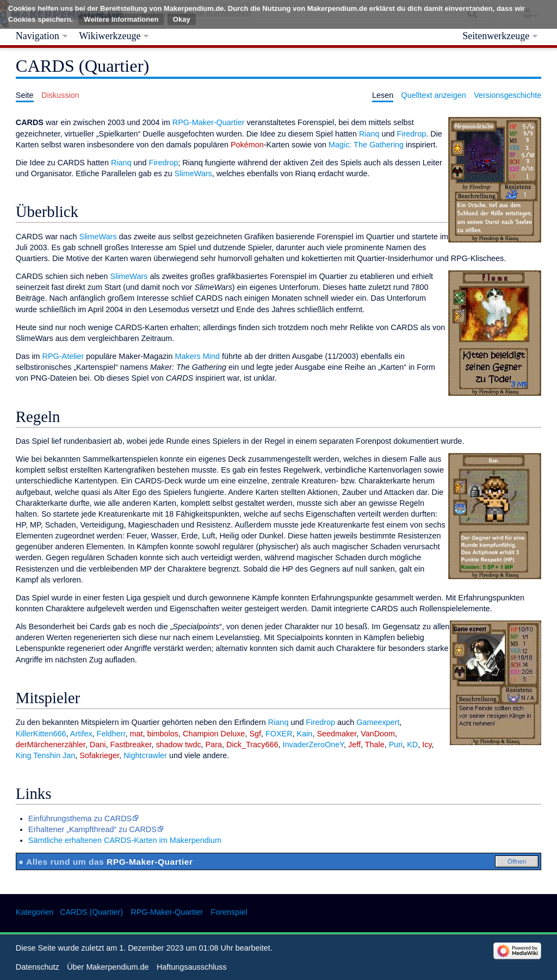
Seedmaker (336, 734)
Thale (375, 745)
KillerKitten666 (41, 734)
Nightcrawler (145, 755)
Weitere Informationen (121, 19)
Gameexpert (378, 722)
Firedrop (412, 134)
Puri (396, 745)
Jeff (354, 745)
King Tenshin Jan (45, 755)
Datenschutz (38, 967)
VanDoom (378, 734)
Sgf (255, 734)
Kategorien (35, 912)
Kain (305, 734)
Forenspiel (229, 912)
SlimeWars (193, 173)
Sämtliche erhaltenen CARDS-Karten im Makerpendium (125, 840)
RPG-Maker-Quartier (209, 122)
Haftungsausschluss (192, 967)
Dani (98, 745)
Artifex (81, 734)
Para (214, 745)
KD (412, 745)
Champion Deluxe (214, 734)
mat (136, 734)
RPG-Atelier (63, 356)
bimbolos (163, 734)
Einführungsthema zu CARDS (80, 818)
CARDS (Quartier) (91, 912)
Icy (427, 745)
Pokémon (247, 145)
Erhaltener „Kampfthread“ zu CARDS (92, 829)
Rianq (369, 134)
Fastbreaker (131, 745)
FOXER (279, 734)
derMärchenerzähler (51, 745)
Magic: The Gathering (366, 145)
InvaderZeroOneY (313, 745)
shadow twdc (178, 745)
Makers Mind (197, 356)
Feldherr (111, 734)
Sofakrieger (99, 755)
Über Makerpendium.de (108, 967)
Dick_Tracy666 (252, 745)
